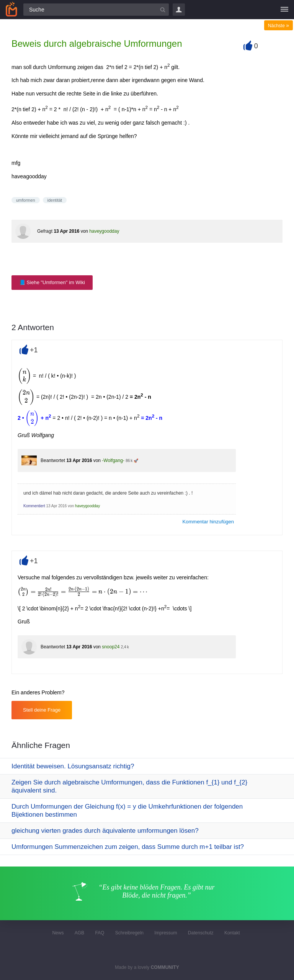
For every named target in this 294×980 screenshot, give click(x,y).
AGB (79, 933)
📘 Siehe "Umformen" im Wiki (52, 282)
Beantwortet (53, 460)
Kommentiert (34, 506)
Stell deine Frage (42, 710)
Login (179, 10)
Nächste (278, 26)
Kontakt (232, 933)
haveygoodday (104, 231)
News (58, 933)
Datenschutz (201, 933)
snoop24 (111, 647)
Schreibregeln (129, 933)
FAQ (100, 933)
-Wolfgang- (113, 460)
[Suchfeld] (96, 10)
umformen (26, 200)
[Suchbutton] (163, 10)
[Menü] (284, 10)
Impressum (166, 933)
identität (55, 200)
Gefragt (45, 231)
